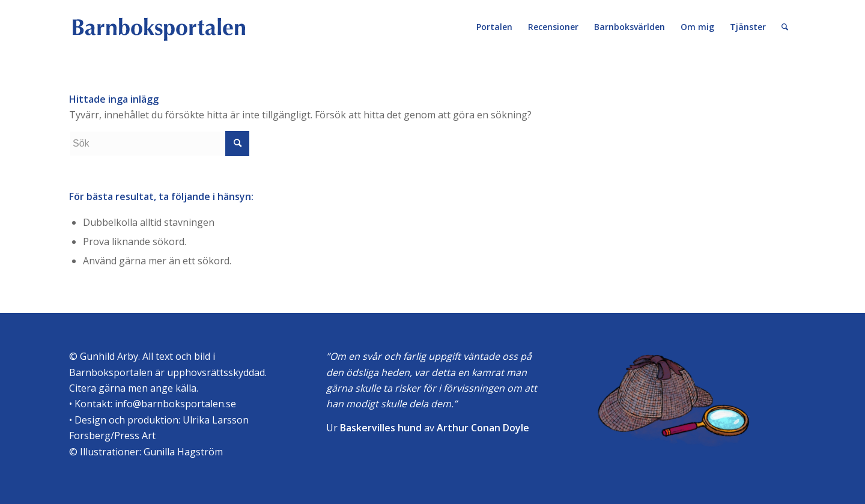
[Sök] (785, 27)
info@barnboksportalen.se (175, 404)
